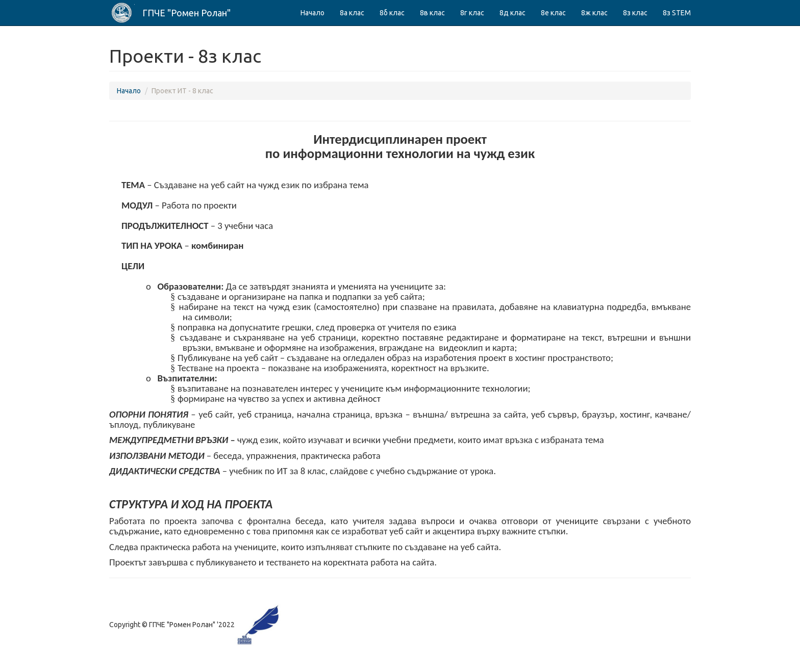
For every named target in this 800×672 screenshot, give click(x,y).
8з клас (635, 13)
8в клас (432, 13)
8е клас (553, 13)
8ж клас (594, 13)
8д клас (512, 13)
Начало (312, 13)
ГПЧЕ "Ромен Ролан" (186, 13)
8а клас (352, 13)
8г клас (472, 13)
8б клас (392, 13)
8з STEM (677, 13)
